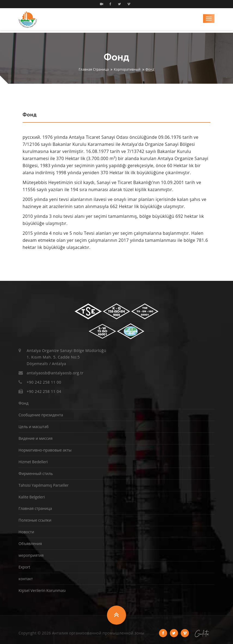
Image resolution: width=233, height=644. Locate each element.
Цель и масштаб (34, 427)
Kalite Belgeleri (32, 497)
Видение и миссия (36, 438)
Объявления (30, 544)
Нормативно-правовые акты (45, 450)
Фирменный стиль (36, 473)
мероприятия (31, 555)
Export (24, 567)
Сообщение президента (41, 415)
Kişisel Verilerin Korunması (42, 590)
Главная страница (94, 69)
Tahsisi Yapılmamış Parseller (44, 485)
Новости (26, 532)
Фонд (23, 403)
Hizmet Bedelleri (33, 462)
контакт (26, 579)
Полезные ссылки (35, 520)
